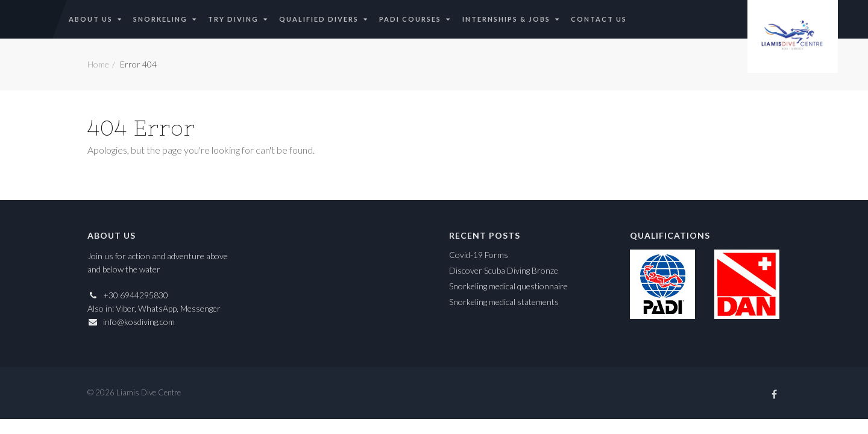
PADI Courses (415, 19)
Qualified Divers (324, 19)
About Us (96, 19)
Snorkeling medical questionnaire (508, 286)
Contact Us (599, 19)
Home (98, 64)
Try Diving (238, 19)
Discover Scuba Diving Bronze (504, 270)
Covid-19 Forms (479, 255)
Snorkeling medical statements (504, 302)
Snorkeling (165, 19)
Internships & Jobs (511, 19)
